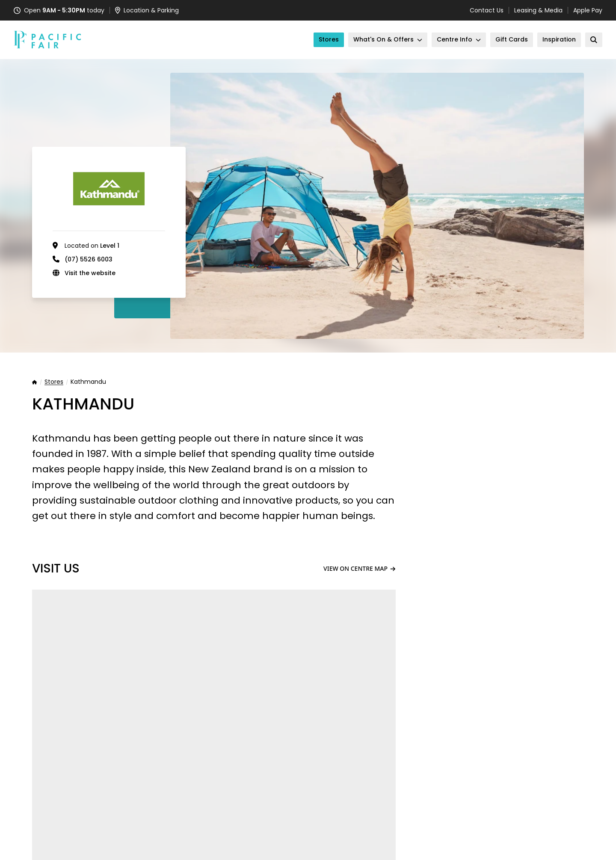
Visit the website (90, 273)
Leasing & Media (538, 10)
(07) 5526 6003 (89, 259)
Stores (54, 382)
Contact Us (487, 10)
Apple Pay (588, 10)
